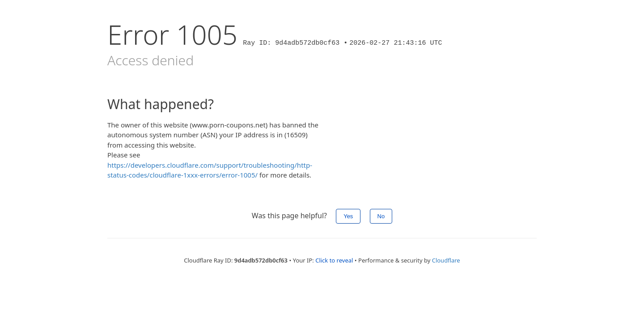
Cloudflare (446, 260)
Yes (348, 216)
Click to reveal (334, 260)
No (381, 216)
